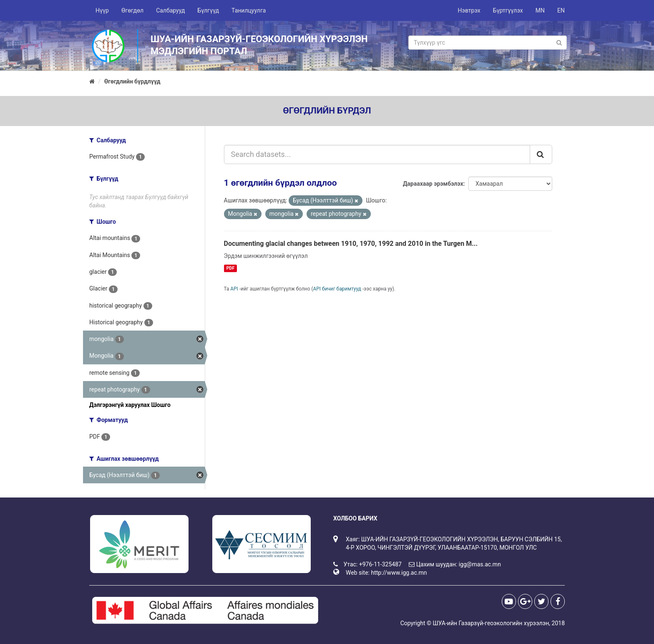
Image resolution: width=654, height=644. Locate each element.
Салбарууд (170, 10)
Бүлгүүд (208, 10)
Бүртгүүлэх (508, 10)
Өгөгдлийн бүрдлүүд (132, 81)
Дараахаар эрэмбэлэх (433, 184)
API (234, 289)
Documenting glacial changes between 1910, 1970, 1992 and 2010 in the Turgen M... (351, 244)
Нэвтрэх (469, 10)
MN (540, 10)
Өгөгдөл (132, 10)
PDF (230, 268)
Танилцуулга (249, 10)
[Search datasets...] (377, 154)
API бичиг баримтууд (337, 289)
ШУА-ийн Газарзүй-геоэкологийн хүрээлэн (491, 623)
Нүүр (102, 10)
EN (561, 10)
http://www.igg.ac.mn (399, 573)
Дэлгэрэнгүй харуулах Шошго (130, 405)
